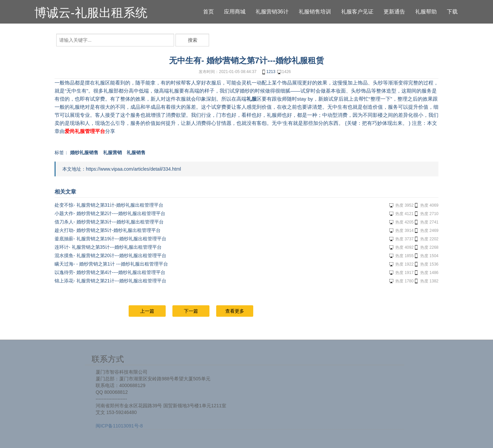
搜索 (193, 40)
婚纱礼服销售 (84, 152)
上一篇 (147, 311)
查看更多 (235, 311)
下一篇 (191, 311)
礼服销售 (136, 152)
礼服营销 (112, 152)
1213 (268, 72)
